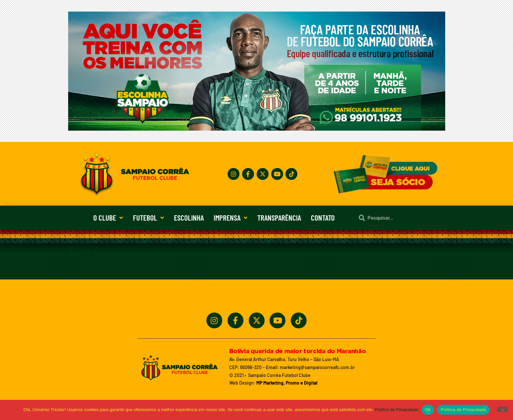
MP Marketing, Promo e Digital (287, 383)
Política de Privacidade (397, 410)
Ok (428, 410)
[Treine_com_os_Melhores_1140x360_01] (257, 129)
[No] (502, 409)
